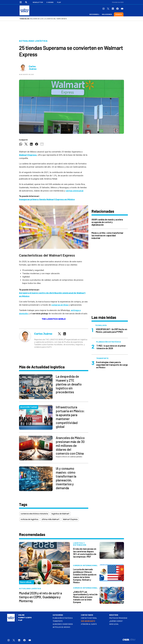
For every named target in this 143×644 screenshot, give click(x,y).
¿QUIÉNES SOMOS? (116, 621)
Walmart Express (70, 519)
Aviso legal (114, 624)
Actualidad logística (33, 41)
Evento (119, 14)
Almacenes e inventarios (63, 624)
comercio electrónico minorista (34, 514)
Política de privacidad (118, 618)
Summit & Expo (25, 618)
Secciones (94, 14)
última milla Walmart (51, 519)
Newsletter (38, 2)
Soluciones (107, 14)
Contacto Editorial (89, 618)
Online (21, 615)
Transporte (58, 621)
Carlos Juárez (33, 68)
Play (59, 2)
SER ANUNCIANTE (88, 621)
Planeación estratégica (63, 618)
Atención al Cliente (89, 624)
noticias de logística (29, 519)
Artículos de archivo (61, 627)
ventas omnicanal (74, 191)
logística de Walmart (60, 514)
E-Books (50, 2)
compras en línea (60, 305)
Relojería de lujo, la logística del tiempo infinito (48, 19)
